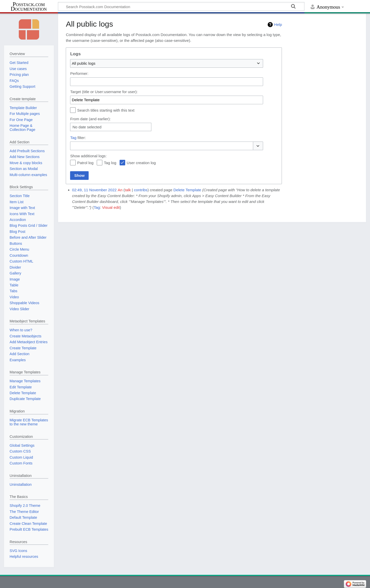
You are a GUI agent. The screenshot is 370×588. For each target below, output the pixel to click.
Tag (73, 138)
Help (278, 24)
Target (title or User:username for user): (104, 92)
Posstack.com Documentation (29, 7)
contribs (141, 190)
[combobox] (167, 63)
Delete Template (187, 190)
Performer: (79, 73)
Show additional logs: (88, 156)
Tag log (110, 163)
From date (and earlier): (90, 119)
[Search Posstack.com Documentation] (181, 6)
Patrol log (85, 163)
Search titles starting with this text (106, 110)
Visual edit (111, 207)
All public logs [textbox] (84, 63)
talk (128, 190)
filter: (78, 138)
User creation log (141, 163)
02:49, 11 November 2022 (94, 190)
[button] (258, 146)
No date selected (87, 127)
